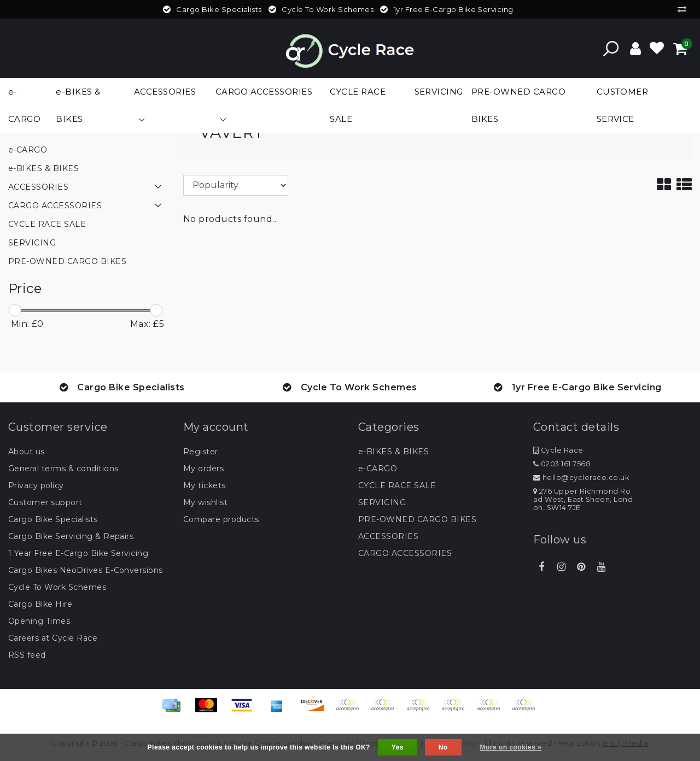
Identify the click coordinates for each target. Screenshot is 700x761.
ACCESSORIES (388, 536)
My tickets (205, 485)
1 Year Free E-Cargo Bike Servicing (78, 553)
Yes (398, 747)
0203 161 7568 (562, 464)
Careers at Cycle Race (53, 638)
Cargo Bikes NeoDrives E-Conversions (86, 570)
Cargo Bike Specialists (53, 519)
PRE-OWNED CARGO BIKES (417, 519)
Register (201, 452)
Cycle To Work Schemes (57, 587)
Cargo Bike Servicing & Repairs (71, 536)
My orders (203, 469)
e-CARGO (378, 469)
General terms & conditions (63, 469)
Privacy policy (36, 485)
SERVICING (382, 502)
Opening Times (39, 621)
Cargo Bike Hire (40, 604)
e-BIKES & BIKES (393, 452)
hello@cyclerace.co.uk (581, 478)
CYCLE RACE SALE (397, 485)
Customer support (45, 502)
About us (27, 452)
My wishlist (205, 502)
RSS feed (27, 655)
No (443, 747)
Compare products (221, 519)
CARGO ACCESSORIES (405, 553)
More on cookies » (511, 747)
